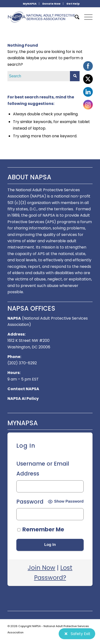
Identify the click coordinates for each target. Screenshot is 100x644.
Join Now (41, 568)
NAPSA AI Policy (23, 399)
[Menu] (86, 17)
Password (30, 502)
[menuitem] (30, 4)
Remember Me (41, 529)
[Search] (75, 17)
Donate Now (51, 4)
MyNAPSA (30, 4)
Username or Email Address (43, 469)
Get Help (73, 4)
